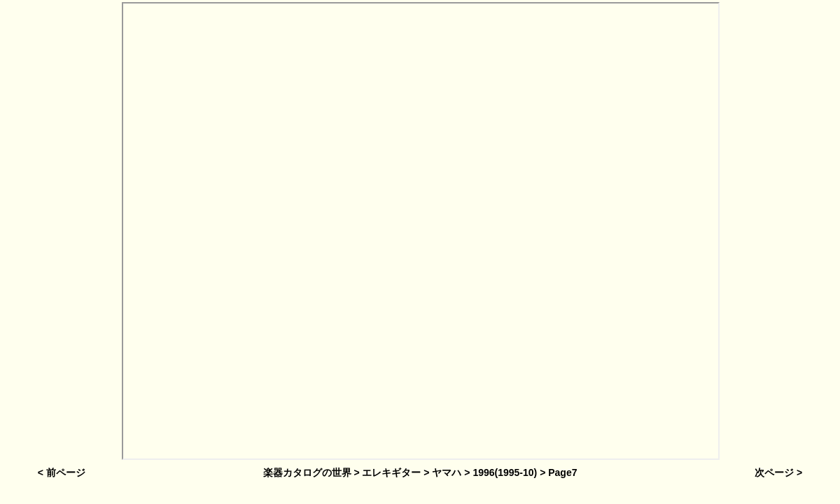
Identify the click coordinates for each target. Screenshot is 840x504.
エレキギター (391, 472)
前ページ (66, 472)
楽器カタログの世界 (307, 472)
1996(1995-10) (505, 472)
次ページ (774, 472)
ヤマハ (447, 472)
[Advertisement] (60, 233)
